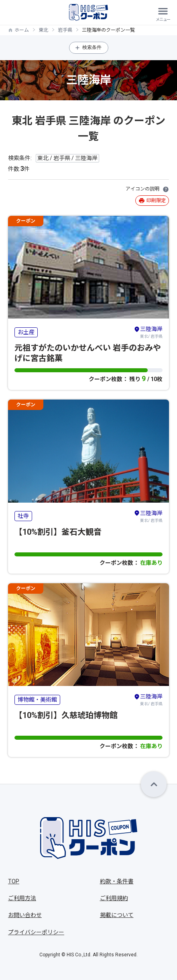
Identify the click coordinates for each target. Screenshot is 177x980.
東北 (43, 30)
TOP (14, 881)
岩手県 (65, 30)
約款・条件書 (117, 881)
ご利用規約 (114, 898)
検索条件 (92, 47)
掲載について (117, 915)
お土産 (26, 332)
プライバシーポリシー (36, 932)
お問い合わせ (25, 915)
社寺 (23, 516)
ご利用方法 (22, 898)
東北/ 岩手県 (148, 332)
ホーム (22, 30)
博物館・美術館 (37, 700)
